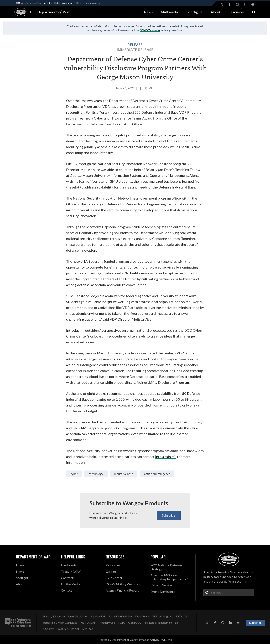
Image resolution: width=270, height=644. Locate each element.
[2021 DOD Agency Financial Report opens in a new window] (126, 591)
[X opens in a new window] (222, 4)
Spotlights (195, 12)
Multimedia (170, 12)
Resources (237, 12)
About (216, 12)
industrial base (124, 474)
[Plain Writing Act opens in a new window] (163, 616)
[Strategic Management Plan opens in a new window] (161, 623)
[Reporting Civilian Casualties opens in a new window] (60, 623)
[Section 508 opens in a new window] (98, 616)
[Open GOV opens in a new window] (135, 623)
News (148, 12)
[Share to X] (146, 89)
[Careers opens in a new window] (126, 572)
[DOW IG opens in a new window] (181, 616)
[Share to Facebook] (141, 89)
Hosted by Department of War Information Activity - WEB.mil (135, 640)
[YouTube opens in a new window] (253, 4)
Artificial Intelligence (157, 474)
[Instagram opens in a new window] (237, 4)
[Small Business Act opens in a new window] (68, 629)
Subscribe (169, 515)
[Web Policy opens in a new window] (142, 616)
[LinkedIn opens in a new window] (245, 4)
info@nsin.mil (166, 457)
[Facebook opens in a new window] (230, 4)
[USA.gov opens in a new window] (48, 629)
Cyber (74, 474)
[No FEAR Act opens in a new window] (89, 623)
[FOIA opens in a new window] (122, 623)
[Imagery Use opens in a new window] (107, 623)
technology (96, 474)
